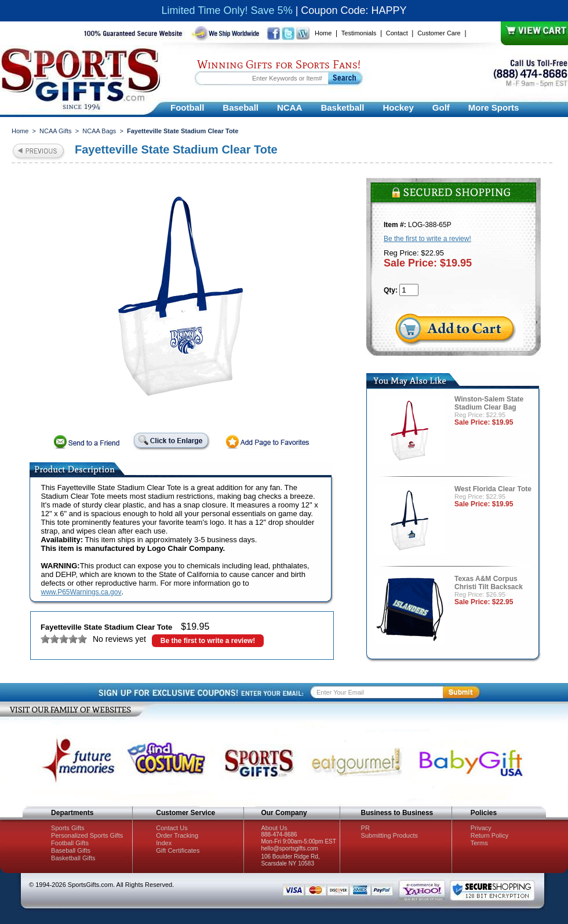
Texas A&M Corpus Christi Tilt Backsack (489, 583)
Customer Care (439, 33)
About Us (274, 828)
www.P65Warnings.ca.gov (81, 592)
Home (323, 33)
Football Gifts (70, 843)
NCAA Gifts (56, 131)
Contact (397, 33)
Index (164, 843)
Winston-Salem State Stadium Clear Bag (489, 403)
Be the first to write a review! (208, 641)
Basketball (342, 107)
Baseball (241, 107)
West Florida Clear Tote (493, 489)
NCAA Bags (99, 131)
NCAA (290, 107)
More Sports (494, 107)
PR (365, 828)
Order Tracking (177, 835)
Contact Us (172, 828)
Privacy (481, 828)
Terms (479, 843)
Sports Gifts (68, 828)
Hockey (398, 107)
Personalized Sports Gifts (87, 835)
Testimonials (359, 33)
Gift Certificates (178, 850)
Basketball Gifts (73, 858)
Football (187, 107)
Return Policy (489, 835)
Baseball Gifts (71, 850)
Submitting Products (389, 835)
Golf (441, 107)
